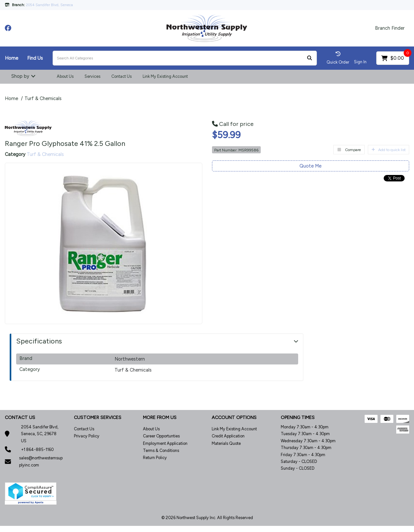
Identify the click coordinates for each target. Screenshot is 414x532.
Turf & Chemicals (43, 98)
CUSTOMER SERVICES (98, 418)
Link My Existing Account (165, 76)
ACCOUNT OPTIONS (234, 418)
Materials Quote (226, 443)
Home (11, 58)
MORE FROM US (160, 418)
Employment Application (165, 443)
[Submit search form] (309, 58)
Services (92, 76)
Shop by (20, 76)
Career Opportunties (161, 436)
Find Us (35, 58)
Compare (349, 150)
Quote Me (310, 166)
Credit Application (228, 436)
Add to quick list (389, 150)
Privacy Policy (87, 436)
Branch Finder (390, 28)
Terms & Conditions (161, 450)
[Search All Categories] (185, 58)
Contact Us (121, 76)
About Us (65, 76)
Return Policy (155, 458)
